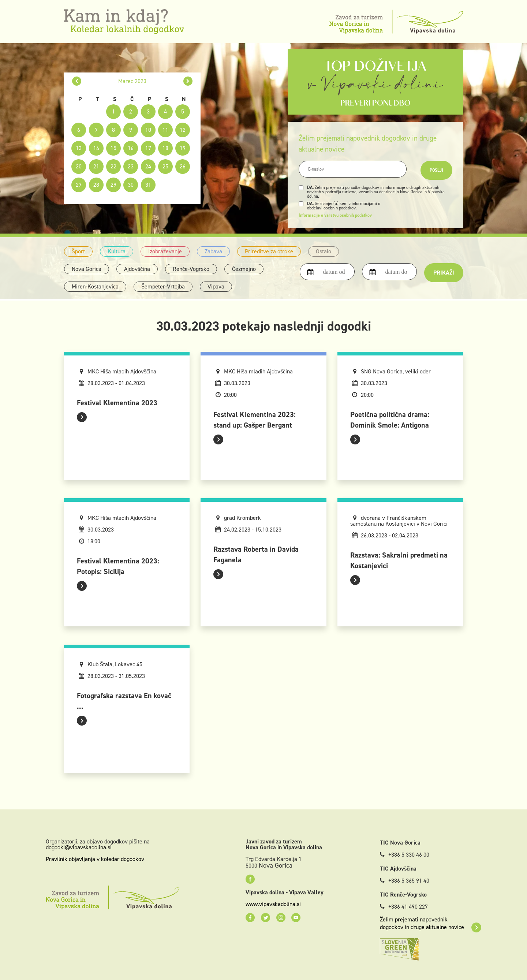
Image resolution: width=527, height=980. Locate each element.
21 (96, 166)
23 (131, 166)
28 (96, 185)
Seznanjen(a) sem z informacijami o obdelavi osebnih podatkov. (344, 206)
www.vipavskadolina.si (273, 904)
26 (183, 166)
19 (183, 148)
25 (165, 166)
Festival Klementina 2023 (117, 403)
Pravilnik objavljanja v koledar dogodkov (95, 859)
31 (148, 185)
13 (79, 148)
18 (165, 148)
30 (131, 185)
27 (79, 185)
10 (148, 130)
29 (113, 185)
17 (148, 148)
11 (165, 130)
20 (79, 166)
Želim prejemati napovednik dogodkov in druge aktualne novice (431, 923)
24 (148, 166)
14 (96, 148)
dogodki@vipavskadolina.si (79, 847)
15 (113, 148)
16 (131, 148)
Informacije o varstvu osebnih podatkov (335, 215)
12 (183, 130)
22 (113, 166)
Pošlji (436, 170)
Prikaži (444, 273)
